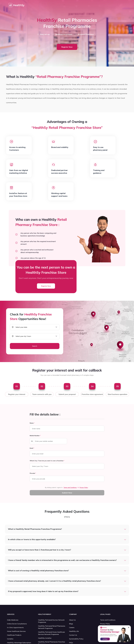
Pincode (33, 473)
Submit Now (67, 493)
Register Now (67, 47)
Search (35, 346)
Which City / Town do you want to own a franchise (47, 461)
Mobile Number (35, 436)
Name (32, 423)
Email (32, 448)
